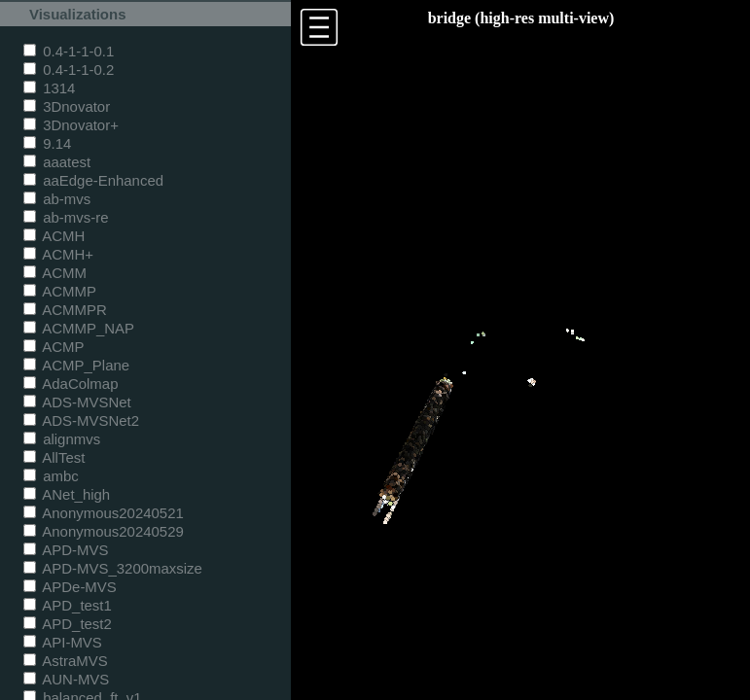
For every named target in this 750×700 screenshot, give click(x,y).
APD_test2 (68, 624)
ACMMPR (65, 310)
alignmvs (62, 439)
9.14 (47, 143)
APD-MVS (66, 550)
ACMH (54, 236)
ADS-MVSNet (77, 402)
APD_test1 (68, 605)
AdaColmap (71, 384)
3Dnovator (67, 106)
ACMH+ (58, 254)
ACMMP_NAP (79, 328)
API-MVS (63, 642)
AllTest (54, 457)
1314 (49, 88)
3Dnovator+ (71, 125)
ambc (51, 476)
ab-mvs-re (66, 217)
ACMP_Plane (76, 365)
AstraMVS (66, 661)
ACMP (54, 347)
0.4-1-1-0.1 (69, 51)
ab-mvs (57, 199)
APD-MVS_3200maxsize (113, 568)
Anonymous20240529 (104, 531)
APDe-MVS (70, 587)
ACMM (55, 273)
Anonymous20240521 (104, 513)
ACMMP (60, 291)
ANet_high (67, 494)
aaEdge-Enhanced (93, 180)
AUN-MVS (66, 679)
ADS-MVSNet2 (81, 420)
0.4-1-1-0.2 (69, 70)
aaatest (57, 162)
